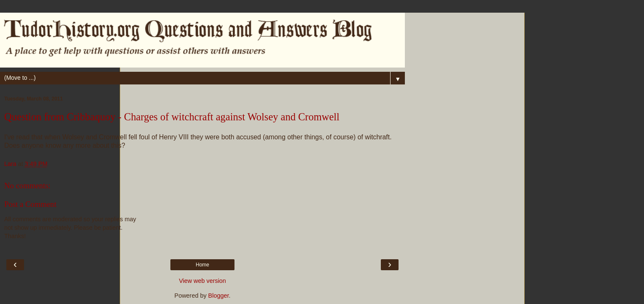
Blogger (219, 296)
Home (202, 265)
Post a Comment (30, 204)
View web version (202, 281)
